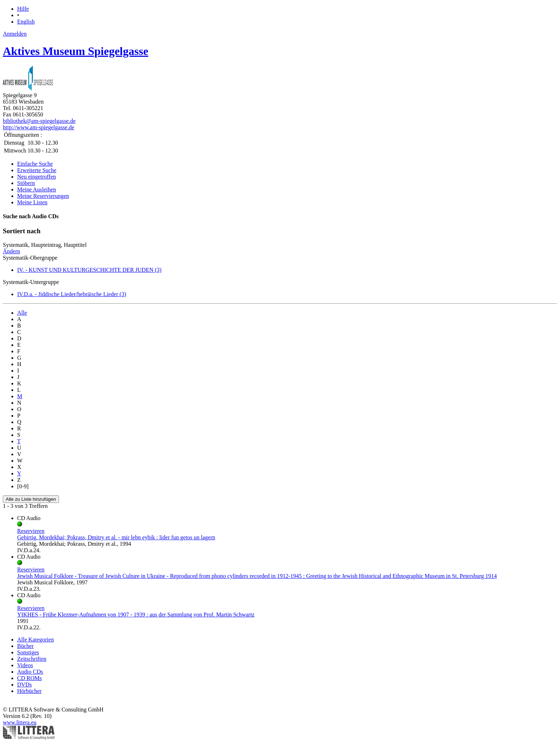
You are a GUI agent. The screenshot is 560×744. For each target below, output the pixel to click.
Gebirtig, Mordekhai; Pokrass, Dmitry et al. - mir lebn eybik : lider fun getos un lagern (116, 537)
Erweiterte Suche (37, 170)
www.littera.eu (20, 722)
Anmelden (15, 34)
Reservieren (31, 531)
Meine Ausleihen (37, 189)
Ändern (11, 251)
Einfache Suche (35, 164)
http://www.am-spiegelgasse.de (39, 127)
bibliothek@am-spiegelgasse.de (39, 121)
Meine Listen (32, 202)
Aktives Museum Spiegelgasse (76, 51)
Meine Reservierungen (43, 196)
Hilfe (23, 9)
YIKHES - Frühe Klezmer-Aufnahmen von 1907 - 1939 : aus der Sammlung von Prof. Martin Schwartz (136, 615)
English (26, 22)
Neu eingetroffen (37, 177)
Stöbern (26, 183)
